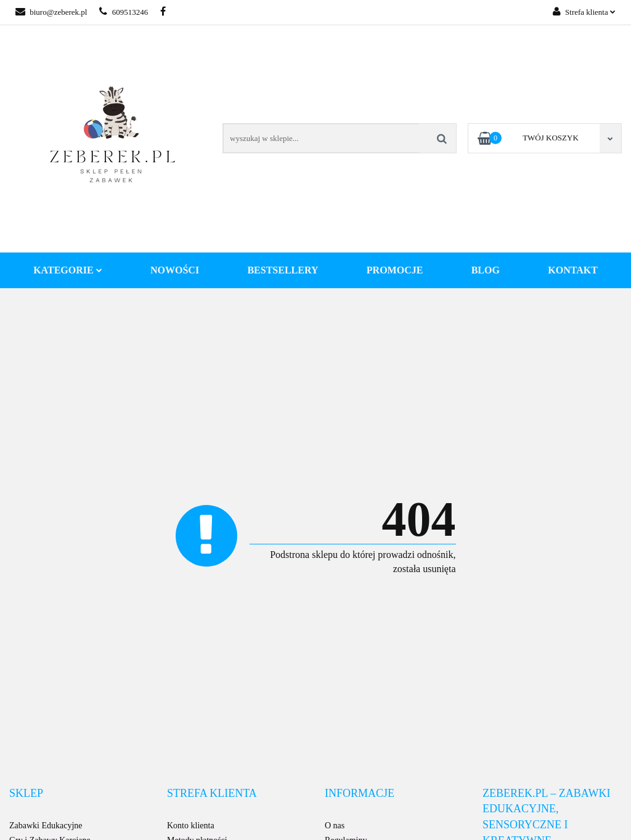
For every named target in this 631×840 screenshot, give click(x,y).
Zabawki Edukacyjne (46, 826)
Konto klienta (191, 826)
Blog (486, 270)
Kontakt (573, 270)
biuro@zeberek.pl (51, 12)
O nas (335, 826)
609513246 (124, 12)
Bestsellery (283, 270)
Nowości (175, 270)
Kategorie (68, 270)
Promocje (395, 270)
